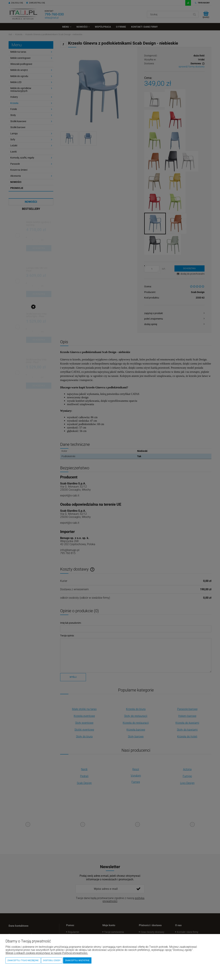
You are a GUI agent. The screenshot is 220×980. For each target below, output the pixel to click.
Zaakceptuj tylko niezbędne (23, 960)
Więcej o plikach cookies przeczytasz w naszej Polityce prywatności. (47, 953)
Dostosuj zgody (52, 960)
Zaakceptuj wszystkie (77, 960)
